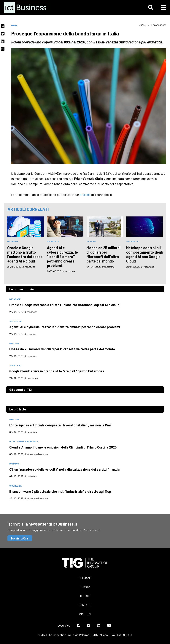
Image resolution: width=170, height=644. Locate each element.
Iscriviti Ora (20, 538)
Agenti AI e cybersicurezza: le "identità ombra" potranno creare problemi (62, 257)
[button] (151, 7)
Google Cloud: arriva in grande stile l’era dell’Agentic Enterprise (57, 371)
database (13, 241)
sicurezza (53, 241)
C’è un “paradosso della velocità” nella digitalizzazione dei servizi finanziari (65, 469)
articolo (85, 195)
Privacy (85, 587)
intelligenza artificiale (24, 441)
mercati (91, 241)
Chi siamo (85, 578)
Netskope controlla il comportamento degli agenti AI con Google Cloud (144, 254)
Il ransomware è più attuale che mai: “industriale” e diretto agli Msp (60, 491)
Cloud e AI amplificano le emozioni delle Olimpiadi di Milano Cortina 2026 (63, 447)
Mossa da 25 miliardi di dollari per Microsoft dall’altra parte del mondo (104, 254)
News (14, 25)
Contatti (85, 605)
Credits (85, 614)
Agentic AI (15, 365)
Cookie (85, 596)
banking (14, 464)
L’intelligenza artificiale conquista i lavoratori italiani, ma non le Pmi (60, 425)
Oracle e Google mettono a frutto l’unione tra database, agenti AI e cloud (25, 254)
